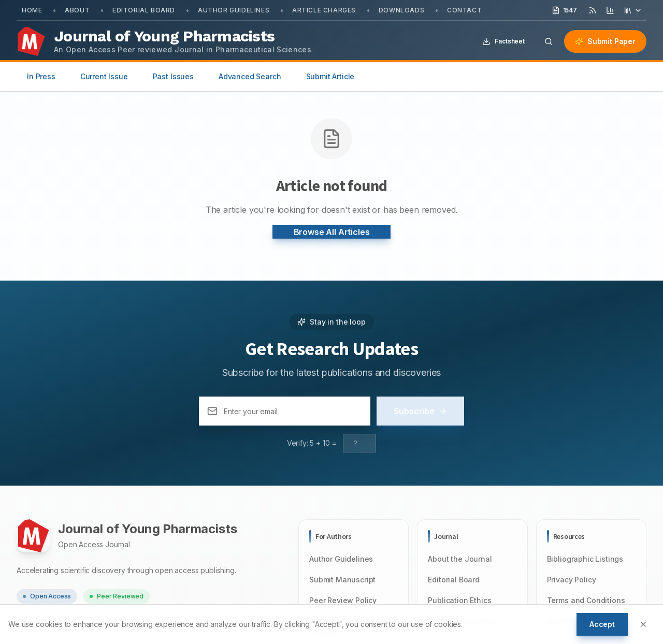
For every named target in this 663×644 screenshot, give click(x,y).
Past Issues (173, 76)
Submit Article (330, 76)
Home (32, 10)
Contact (464, 10)
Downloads (401, 10)
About (77, 10)
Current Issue (104, 76)
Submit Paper (605, 41)
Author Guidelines (234, 10)
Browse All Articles (332, 232)
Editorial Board (144, 10)
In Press (41, 76)
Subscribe (420, 411)
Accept (602, 624)
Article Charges (324, 10)
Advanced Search (250, 76)
